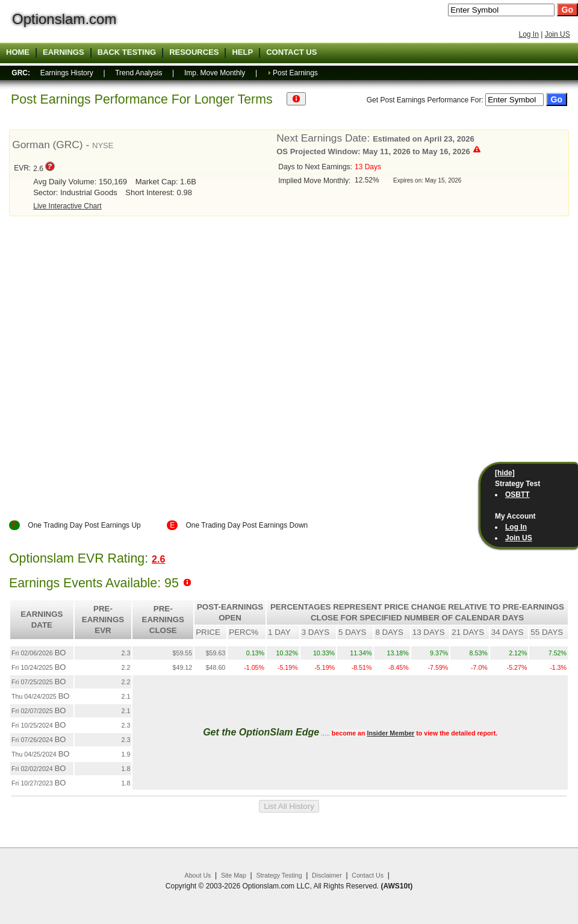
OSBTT (517, 495)
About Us (198, 875)
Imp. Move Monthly (215, 73)
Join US (558, 34)
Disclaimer (327, 875)
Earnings (64, 52)
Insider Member (390, 733)
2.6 (158, 559)
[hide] (505, 473)
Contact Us (368, 875)
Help (242, 52)
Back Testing (127, 52)
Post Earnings (295, 73)
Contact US (291, 52)
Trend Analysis (138, 73)
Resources (194, 52)
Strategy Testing (279, 875)
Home (18, 52)
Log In (528, 34)
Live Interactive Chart (67, 206)
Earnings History (67, 73)
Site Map (234, 875)
